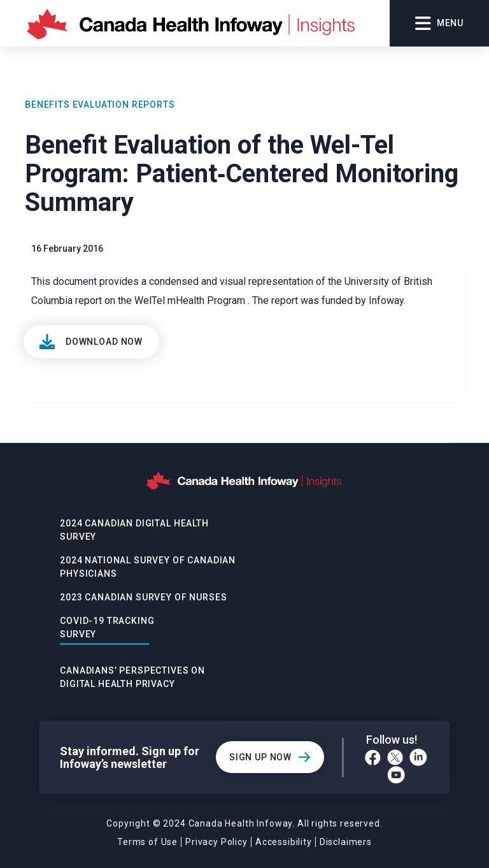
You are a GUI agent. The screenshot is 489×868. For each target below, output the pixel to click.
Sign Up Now (260, 757)
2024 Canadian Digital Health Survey (134, 530)
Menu (439, 24)
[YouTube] (396, 775)
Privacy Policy (216, 842)
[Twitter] (395, 757)
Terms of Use (147, 842)
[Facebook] (373, 757)
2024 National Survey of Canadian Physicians (148, 567)
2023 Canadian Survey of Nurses (143, 597)
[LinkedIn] (418, 757)
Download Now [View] (104, 342)
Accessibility (284, 842)
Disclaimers (346, 842)
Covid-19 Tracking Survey (107, 627)
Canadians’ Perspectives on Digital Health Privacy (132, 677)
